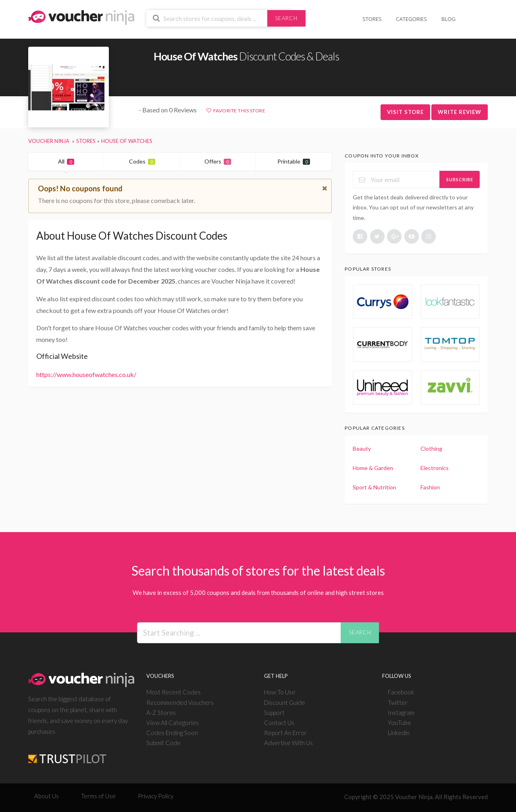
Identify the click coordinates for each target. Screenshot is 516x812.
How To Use (280, 692)
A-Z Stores (161, 713)
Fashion (430, 487)
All (66, 161)
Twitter (398, 702)
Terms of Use (98, 796)
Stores (372, 19)
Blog (448, 19)
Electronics (435, 468)
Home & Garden (373, 468)
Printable (294, 161)
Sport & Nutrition (375, 487)
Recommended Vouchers (180, 702)
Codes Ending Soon (172, 733)
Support (274, 713)
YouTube (399, 723)
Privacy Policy (156, 796)
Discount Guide (285, 702)
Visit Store (405, 112)
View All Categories (173, 723)
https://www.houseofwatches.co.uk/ (86, 374)
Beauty (362, 448)
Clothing (431, 448)
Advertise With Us (288, 743)
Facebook (401, 692)
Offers (218, 161)
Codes (142, 161)
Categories (412, 19)
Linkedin (399, 733)
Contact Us (279, 723)
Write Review (460, 112)
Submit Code (163, 743)
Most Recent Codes (174, 692)
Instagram (401, 713)
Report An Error (285, 733)
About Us (47, 796)
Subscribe (460, 179)
